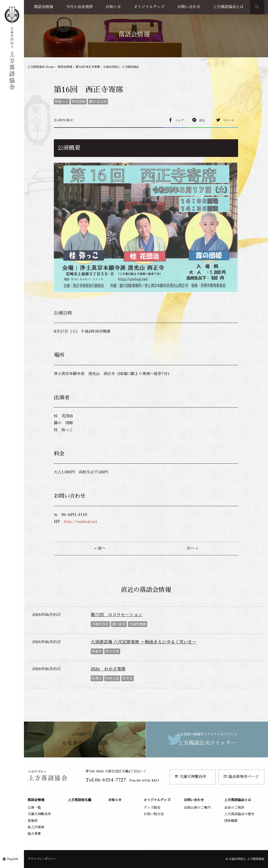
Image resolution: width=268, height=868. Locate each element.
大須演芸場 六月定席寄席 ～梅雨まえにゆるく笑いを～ (144, 642)
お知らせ (113, 7)
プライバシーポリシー (42, 859)
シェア (179, 120)
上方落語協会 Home (41, 67)
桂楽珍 (97, 651)
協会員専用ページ (241, 777)
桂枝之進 (112, 678)
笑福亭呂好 (100, 624)
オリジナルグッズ (149, 7)
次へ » (192, 548)
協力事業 (34, 834)
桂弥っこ (62, 102)
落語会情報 (44, 7)
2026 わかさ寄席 (108, 669)
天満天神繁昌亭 (190, 777)
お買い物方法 (154, 814)
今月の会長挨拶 (79, 7)
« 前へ (100, 548)
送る (202, 120)
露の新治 (119, 624)
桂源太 (97, 678)
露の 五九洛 (98, 102)
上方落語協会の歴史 (239, 814)
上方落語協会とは (228, 7)
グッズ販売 (152, 808)
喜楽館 (33, 821)
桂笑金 (128, 678)
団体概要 (231, 821)
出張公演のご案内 (197, 808)
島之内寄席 (36, 827)
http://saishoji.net (80, 522)
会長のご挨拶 (234, 808)
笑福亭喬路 (138, 624)
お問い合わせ (189, 7)
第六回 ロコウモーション (117, 615)
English (13, 859)
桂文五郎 (112, 651)
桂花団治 (79, 102)
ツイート (229, 120)
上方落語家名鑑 (79, 800)
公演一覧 (34, 808)
